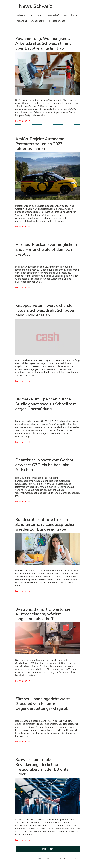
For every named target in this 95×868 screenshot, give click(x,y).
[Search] (77, 6)
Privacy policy (58, 859)
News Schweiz (47, 859)
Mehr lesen (23, 121)
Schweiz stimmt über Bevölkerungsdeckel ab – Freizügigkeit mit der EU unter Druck (43, 767)
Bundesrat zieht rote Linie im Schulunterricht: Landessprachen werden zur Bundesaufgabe (45, 524)
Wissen (21, 15)
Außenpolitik (38, 21)
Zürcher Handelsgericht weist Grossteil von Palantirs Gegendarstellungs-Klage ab (43, 704)
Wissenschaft (53, 15)
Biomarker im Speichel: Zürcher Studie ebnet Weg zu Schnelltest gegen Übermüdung (46, 404)
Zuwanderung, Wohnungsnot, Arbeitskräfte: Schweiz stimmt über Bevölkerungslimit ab (43, 43)
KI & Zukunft (70, 15)
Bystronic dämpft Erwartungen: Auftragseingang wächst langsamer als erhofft (44, 614)
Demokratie (35, 15)
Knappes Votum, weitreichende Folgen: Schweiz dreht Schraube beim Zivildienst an (45, 310)
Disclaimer (67, 859)
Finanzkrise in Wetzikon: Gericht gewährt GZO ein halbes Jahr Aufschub (44, 465)
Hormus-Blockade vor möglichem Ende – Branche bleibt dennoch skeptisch (46, 250)
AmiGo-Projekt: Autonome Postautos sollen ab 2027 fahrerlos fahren (40, 144)
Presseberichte (57, 21)
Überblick (22, 21)
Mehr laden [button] (48, 849)
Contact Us (76, 859)
